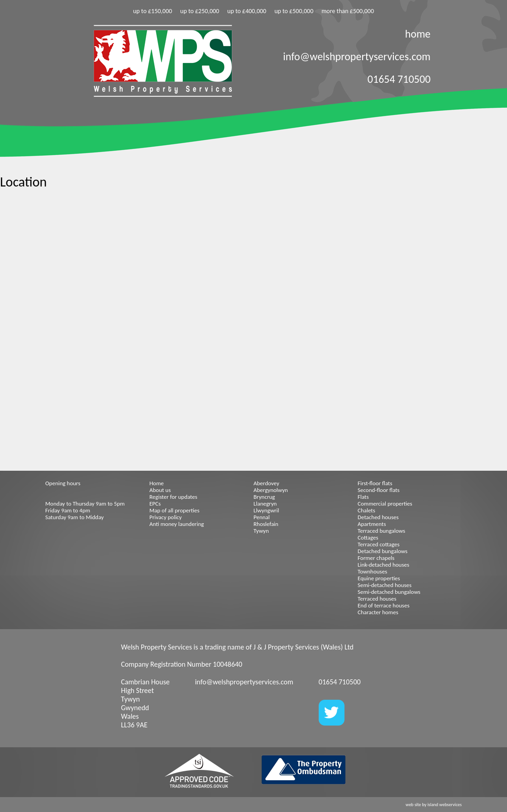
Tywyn (261, 531)
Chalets (366, 510)
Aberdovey (266, 483)
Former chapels (376, 558)
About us (160, 490)
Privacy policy (166, 517)
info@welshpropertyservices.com (357, 56)
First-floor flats (375, 483)
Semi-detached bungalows (389, 592)
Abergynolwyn (271, 490)
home (418, 34)
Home (157, 483)
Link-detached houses (383, 565)
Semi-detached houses (385, 585)
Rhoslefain (266, 524)
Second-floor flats (379, 490)
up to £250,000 (200, 11)
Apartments (372, 524)
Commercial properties (385, 504)
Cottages (368, 537)
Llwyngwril (266, 510)
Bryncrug (264, 497)
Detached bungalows (383, 551)
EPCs (155, 504)
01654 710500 (399, 79)
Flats (363, 497)
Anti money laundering (177, 524)
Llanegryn (265, 504)
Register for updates (173, 497)
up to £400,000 (247, 11)
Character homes (378, 612)
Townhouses (372, 571)
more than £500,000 (348, 11)
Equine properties (379, 578)
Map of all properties (175, 510)
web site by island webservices (434, 805)
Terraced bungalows (381, 531)
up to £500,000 (294, 11)
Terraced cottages (379, 544)
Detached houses (378, 517)
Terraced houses (377, 599)
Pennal (262, 517)
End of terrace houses (383, 605)
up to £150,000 (153, 11)
